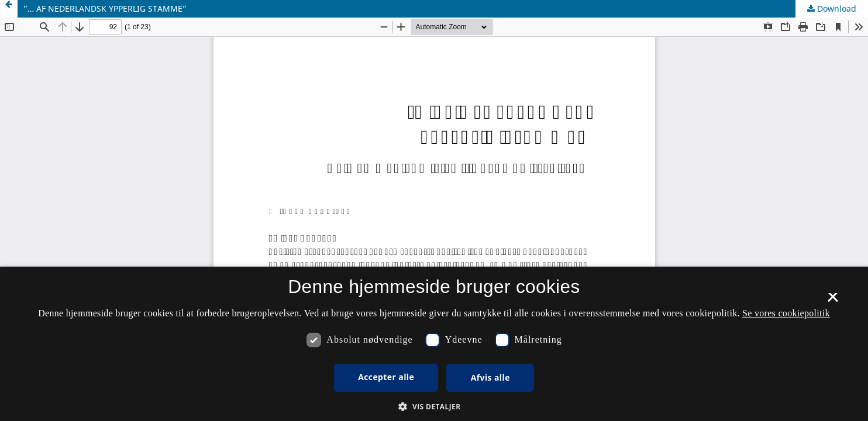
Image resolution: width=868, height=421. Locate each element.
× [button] (833, 301)
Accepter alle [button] (386, 377)
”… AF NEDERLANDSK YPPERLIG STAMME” (105, 8)
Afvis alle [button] (490, 377)
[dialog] (434, 344)
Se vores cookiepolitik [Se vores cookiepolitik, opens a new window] (786, 313)
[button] (434, 407)
